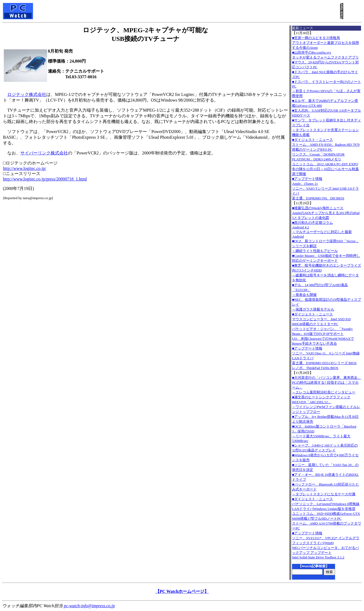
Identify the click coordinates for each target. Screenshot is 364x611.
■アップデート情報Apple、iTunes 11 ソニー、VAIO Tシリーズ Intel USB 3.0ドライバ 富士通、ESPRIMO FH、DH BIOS (325, 188)
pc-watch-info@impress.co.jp (89, 606)
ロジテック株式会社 (27, 94)
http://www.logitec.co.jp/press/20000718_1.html (45, 179)
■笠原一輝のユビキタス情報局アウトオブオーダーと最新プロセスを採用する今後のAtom (325, 43)
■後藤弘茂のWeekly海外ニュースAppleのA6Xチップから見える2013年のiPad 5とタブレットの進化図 (326, 213)
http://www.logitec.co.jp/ (24, 168)
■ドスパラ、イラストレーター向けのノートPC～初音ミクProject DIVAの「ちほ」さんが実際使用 (327, 89)
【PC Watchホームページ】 (182, 591)
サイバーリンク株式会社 (44, 153)
